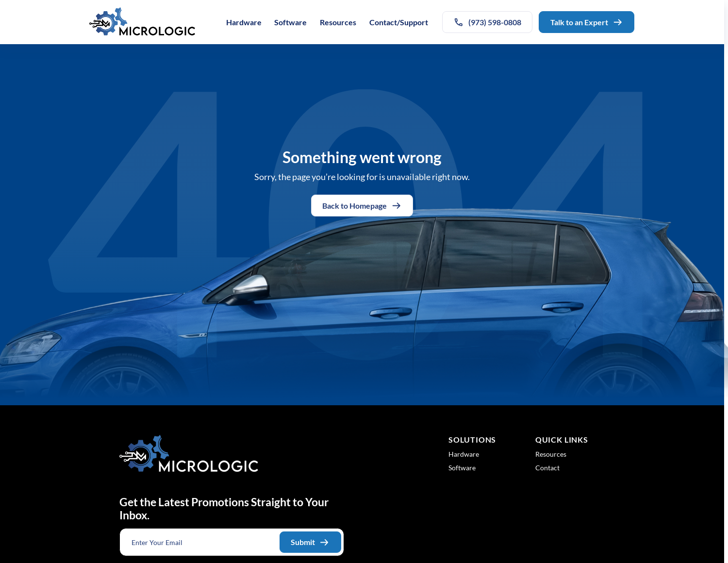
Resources (338, 22)
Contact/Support (399, 22)
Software (290, 22)
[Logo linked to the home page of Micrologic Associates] (142, 22)
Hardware (244, 22)
